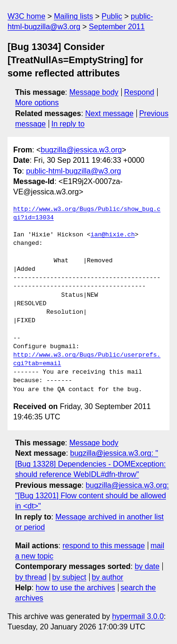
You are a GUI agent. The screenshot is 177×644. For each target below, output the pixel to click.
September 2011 (117, 27)
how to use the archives (76, 588)
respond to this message (103, 546)
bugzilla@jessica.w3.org (81, 150)
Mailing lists (73, 16)
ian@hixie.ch (113, 235)
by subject (69, 577)
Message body (94, 92)
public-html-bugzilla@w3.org (73, 171)
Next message (110, 113)
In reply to (68, 124)
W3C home (26, 16)
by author (107, 577)
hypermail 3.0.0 (138, 616)
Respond (139, 92)
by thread (31, 577)
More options (37, 103)
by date (147, 566)
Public (112, 16)
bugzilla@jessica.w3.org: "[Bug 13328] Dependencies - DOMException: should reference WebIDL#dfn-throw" (90, 464)
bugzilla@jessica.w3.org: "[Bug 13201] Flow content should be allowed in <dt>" (92, 496)
